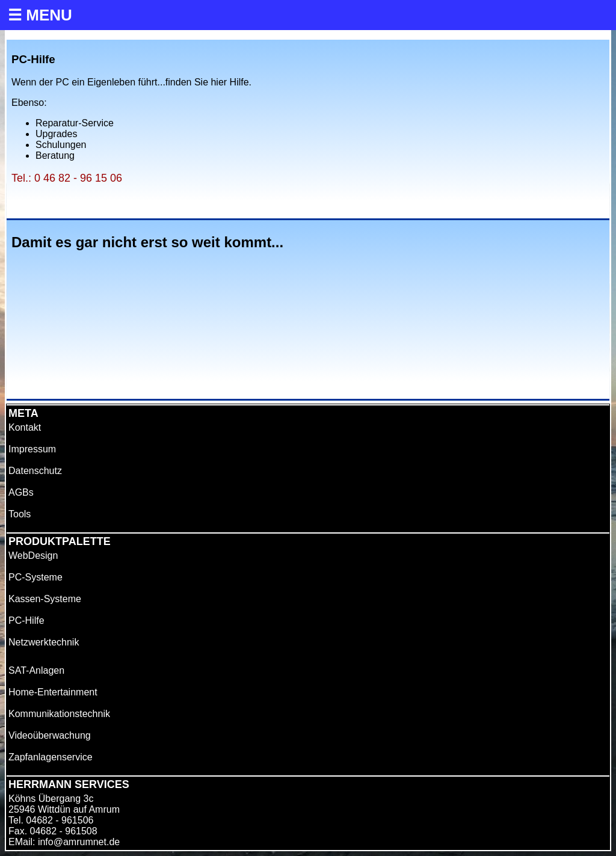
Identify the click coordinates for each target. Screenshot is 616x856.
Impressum (32, 449)
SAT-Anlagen (36, 670)
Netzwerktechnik (44, 642)
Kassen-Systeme (45, 599)
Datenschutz (35, 471)
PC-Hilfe (26, 620)
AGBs (21, 492)
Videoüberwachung (50, 735)
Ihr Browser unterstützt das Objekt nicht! (144, 329)
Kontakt (25, 427)
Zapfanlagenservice (51, 757)
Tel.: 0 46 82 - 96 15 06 (67, 178)
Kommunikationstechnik (59, 714)
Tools (20, 514)
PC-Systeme (35, 577)
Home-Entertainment (53, 692)
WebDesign (33, 556)
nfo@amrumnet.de (80, 842)
